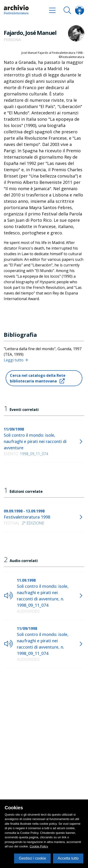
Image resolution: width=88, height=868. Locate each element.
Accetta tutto (68, 858)
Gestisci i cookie (32, 858)
